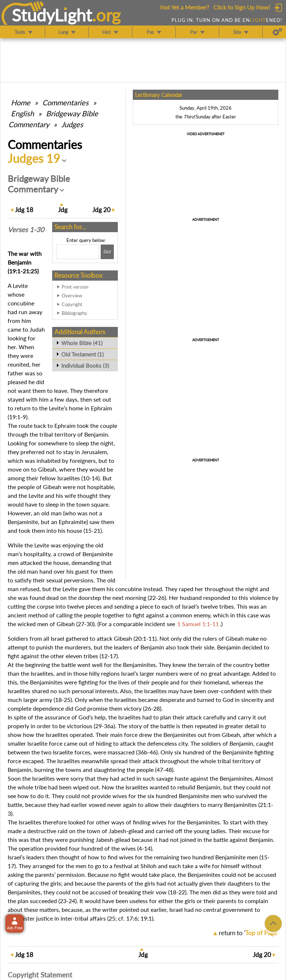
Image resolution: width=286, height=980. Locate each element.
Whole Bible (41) (82, 343)
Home (21, 102)
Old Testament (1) (82, 354)
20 (101, 210)
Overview (72, 296)
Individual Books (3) (85, 366)
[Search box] (78, 252)
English (22, 113)
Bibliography (74, 313)
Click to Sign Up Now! (242, 7)
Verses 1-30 (26, 230)
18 (24, 210)
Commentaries (65, 102)
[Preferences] (277, 32)
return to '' (249, 933)
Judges (72, 124)
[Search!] (107, 252)
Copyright (72, 304)
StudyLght (52, 15)
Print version (75, 287)
